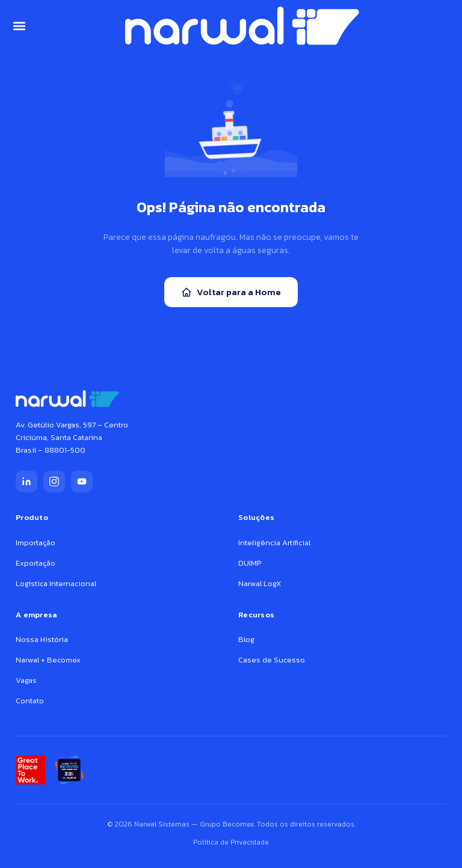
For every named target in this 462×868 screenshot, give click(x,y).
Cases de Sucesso (272, 660)
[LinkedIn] (26, 481)
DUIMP (250, 563)
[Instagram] (54, 481)
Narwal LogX (260, 583)
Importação (35, 542)
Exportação (35, 563)
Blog (246, 639)
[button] (19, 26)
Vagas (26, 680)
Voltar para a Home (231, 292)
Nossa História (42, 639)
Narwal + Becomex (48, 660)
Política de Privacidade (231, 842)
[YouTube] (82, 481)
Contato (30, 701)
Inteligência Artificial (274, 542)
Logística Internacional (56, 583)
